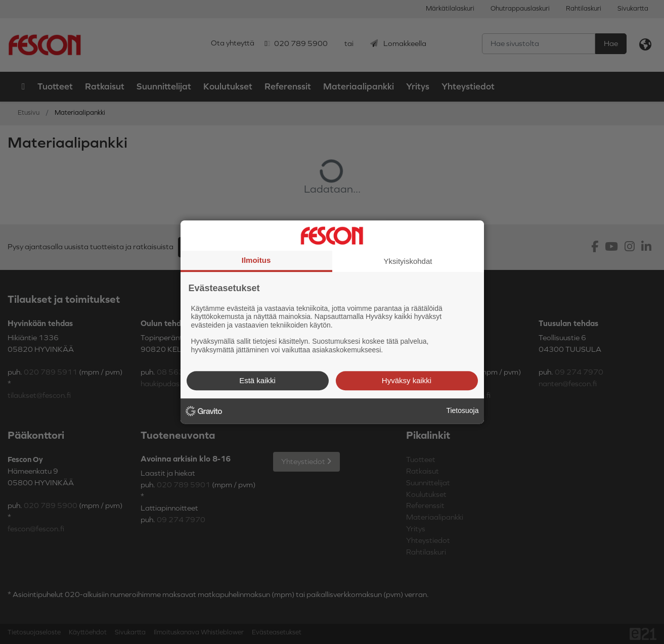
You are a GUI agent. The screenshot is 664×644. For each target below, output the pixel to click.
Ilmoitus (256, 260)
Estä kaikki (257, 380)
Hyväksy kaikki (407, 380)
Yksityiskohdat (408, 261)
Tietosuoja (462, 410)
